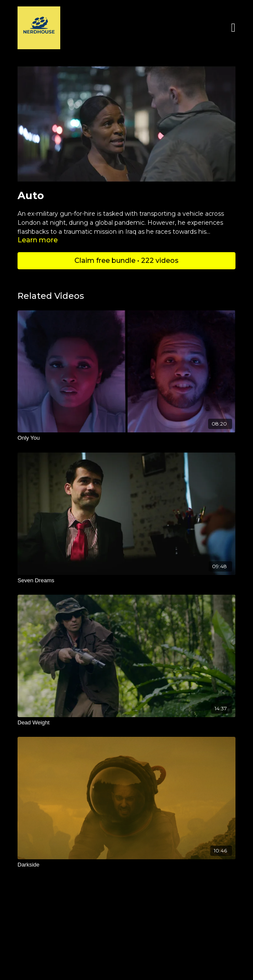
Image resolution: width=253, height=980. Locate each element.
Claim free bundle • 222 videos (126, 261)
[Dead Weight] (126, 723)
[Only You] (126, 438)
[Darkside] (126, 865)
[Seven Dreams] (126, 581)
